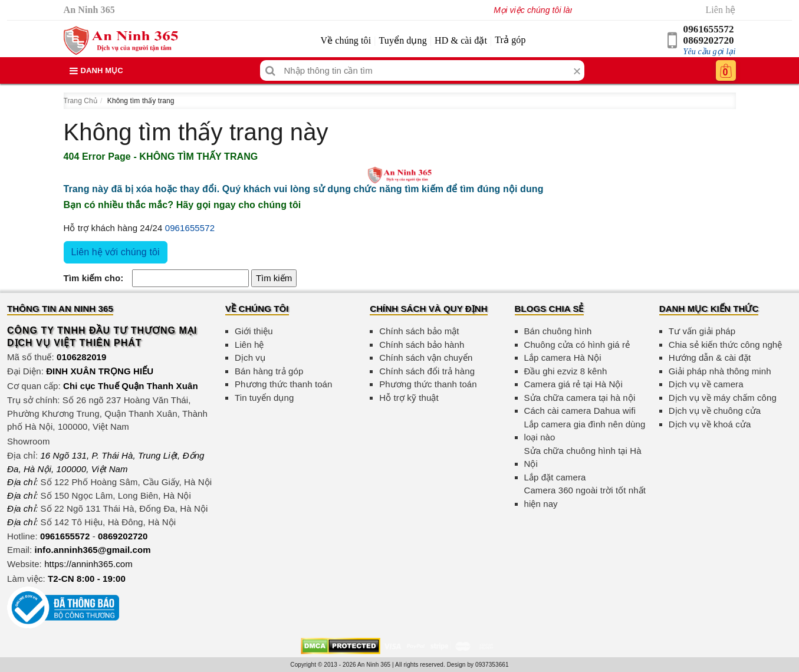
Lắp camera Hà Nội (563, 358)
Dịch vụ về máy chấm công (723, 398)
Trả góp (510, 40)
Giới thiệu (254, 331)
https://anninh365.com (88, 564)
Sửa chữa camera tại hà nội (580, 398)
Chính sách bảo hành (422, 345)
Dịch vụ (250, 358)
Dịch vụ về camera (706, 384)
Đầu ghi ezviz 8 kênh (566, 371)
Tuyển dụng (403, 40)
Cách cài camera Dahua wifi (580, 411)
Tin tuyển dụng (264, 398)
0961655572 (709, 29)
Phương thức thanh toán (283, 384)
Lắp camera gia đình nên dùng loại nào (585, 431)
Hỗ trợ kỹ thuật (409, 398)
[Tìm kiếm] (270, 70)
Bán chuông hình (558, 331)
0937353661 (492, 665)
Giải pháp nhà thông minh (720, 371)
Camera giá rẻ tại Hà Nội (573, 384)
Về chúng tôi (346, 40)
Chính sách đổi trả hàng (427, 371)
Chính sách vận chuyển (426, 358)
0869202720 (709, 40)
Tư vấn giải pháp (702, 331)
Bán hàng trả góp (269, 371)
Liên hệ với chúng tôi (116, 252)
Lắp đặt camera (555, 477)
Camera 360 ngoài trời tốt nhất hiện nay (585, 497)
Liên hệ (720, 10)
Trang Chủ (80, 101)
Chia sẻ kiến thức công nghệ (726, 345)
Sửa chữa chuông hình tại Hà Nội (583, 457)
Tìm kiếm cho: (94, 278)
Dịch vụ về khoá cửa (710, 424)
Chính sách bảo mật (419, 331)
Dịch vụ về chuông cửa (715, 411)
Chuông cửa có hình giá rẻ (577, 345)
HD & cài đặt (461, 40)
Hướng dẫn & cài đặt (710, 358)
